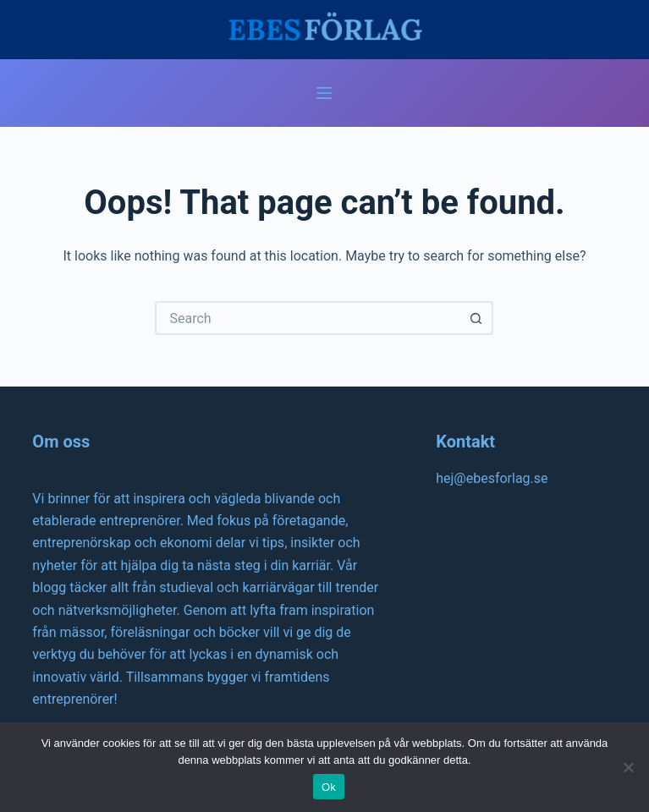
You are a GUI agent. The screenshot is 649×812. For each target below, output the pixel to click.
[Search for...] (307, 318)
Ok (329, 787)
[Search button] (476, 318)
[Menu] (324, 93)
